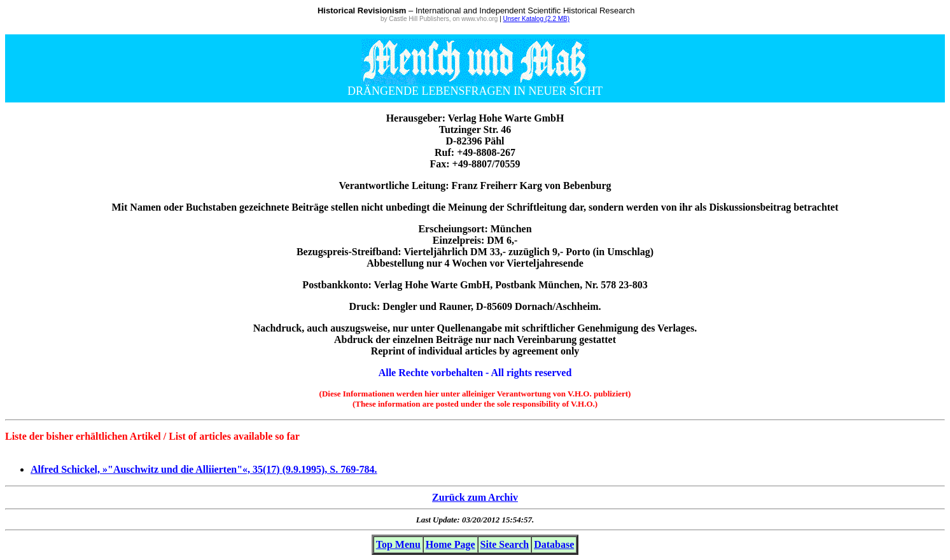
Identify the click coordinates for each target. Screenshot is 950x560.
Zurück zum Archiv (475, 497)
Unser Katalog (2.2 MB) (537, 19)
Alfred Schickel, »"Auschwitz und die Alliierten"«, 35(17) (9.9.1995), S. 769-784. (204, 469)
